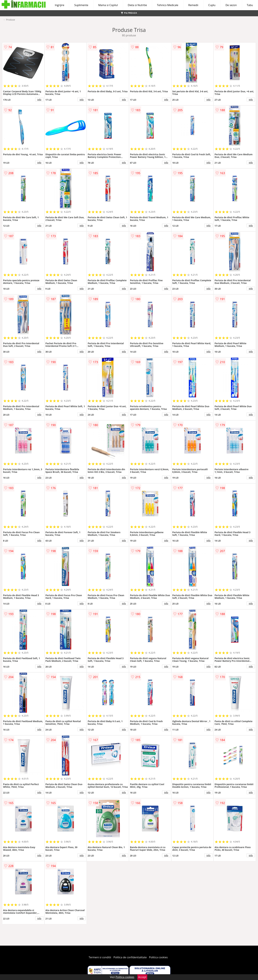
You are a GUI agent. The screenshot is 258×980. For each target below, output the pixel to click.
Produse (11, 20)
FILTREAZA (129, 13)
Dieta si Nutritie (137, 5)
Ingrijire (59, 5)
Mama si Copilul (108, 5)
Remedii (193, 5)
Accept (142, 977)
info (39, 99)
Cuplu (212, 5)
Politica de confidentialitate (130, 957)
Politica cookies (158, 957)
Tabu (250, 5)
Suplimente (81, 5)
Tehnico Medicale (168, 5)
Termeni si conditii (100, 957)
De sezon (231, 5)
